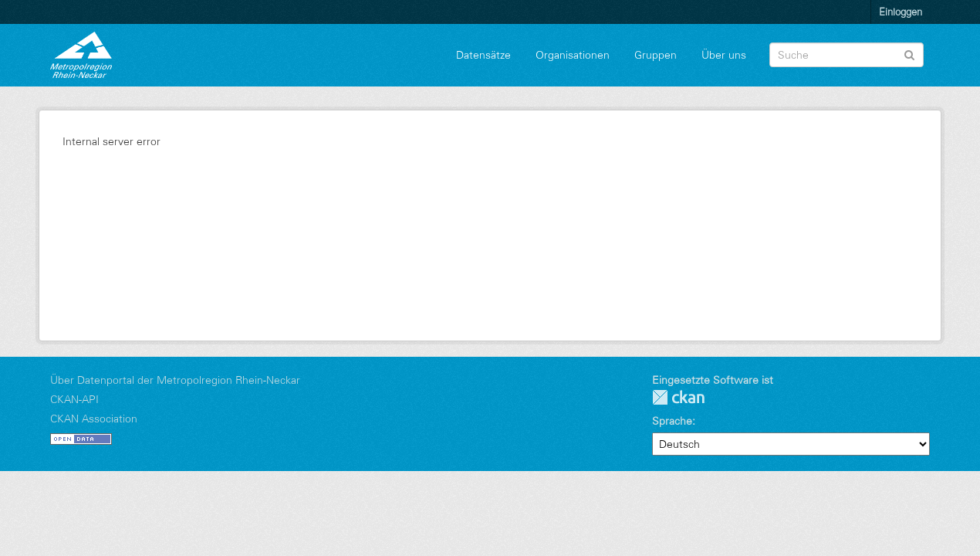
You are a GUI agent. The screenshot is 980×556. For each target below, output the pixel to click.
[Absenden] (909, 54)
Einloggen (901, 12)
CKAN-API (74, 399)
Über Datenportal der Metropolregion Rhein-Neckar (175, 380)
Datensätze (483, 55)
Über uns (724, 55)
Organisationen (573, 55)
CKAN (678, 397)
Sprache (672, 421)
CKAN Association (94, 419)
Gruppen (656, 55)
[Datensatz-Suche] (847, 55)
